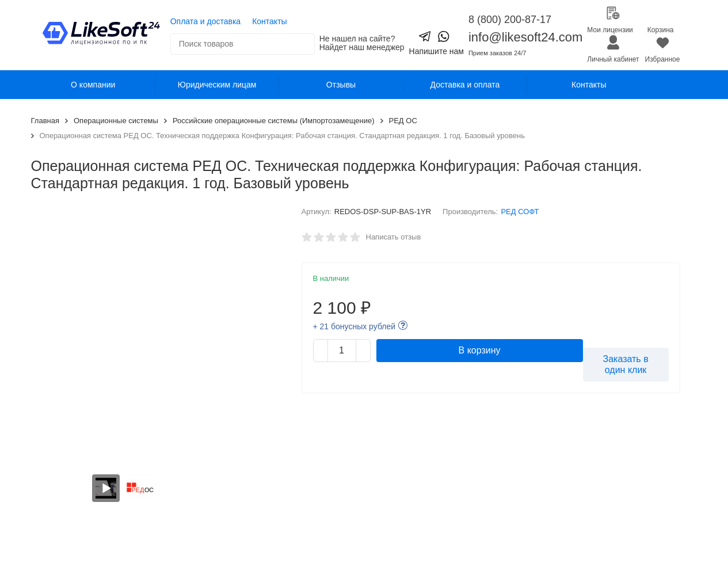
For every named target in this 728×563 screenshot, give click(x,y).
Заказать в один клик (626, 364)
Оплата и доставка (205, 21)
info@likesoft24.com (525, 37)
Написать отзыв (394, 237)
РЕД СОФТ (520, 212)
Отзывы (341, 85)
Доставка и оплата (465, 85)
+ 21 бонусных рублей (355, 326)
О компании (93, 85)
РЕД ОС (403, 121)
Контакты (269, 21)
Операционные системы (116, 121)
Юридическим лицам (217, 85)
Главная (45, 121)
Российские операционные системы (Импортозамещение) (274, 121)
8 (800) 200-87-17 (510, 20)
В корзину (480, 350)
